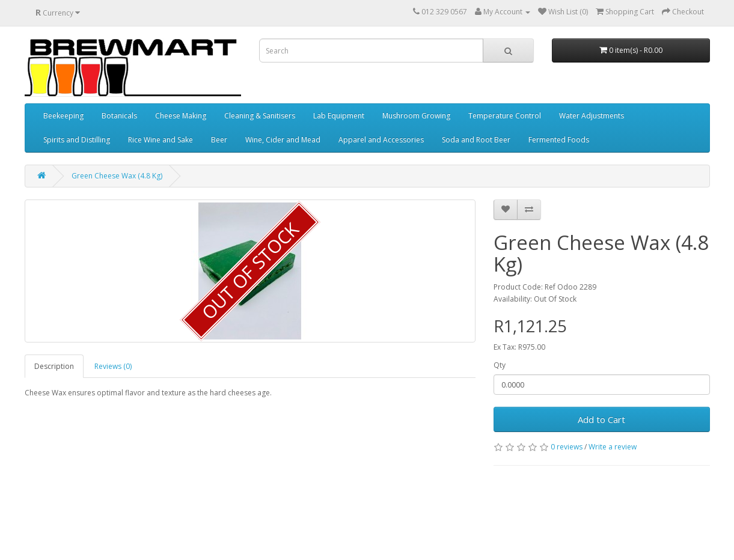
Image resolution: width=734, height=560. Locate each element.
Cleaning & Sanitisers (260, 116)
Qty (500, 365)
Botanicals (119, 116)
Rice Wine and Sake (161, 140)
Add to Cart (601, 419)
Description (54, 366)
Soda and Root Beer (476, 140)
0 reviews (567, 447)
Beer (219, 140)
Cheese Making (181, 116)
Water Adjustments (592, 116)
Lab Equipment (339, 116)
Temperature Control (505, 116)
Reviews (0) (113, 366)
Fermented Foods (559, 140)
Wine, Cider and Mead (283, 140)
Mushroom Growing (416, 116)
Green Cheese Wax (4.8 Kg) (117, 176)
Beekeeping (63, 116)
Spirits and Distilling (77, 140)
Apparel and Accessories (381, 140)
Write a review (613, 447)
